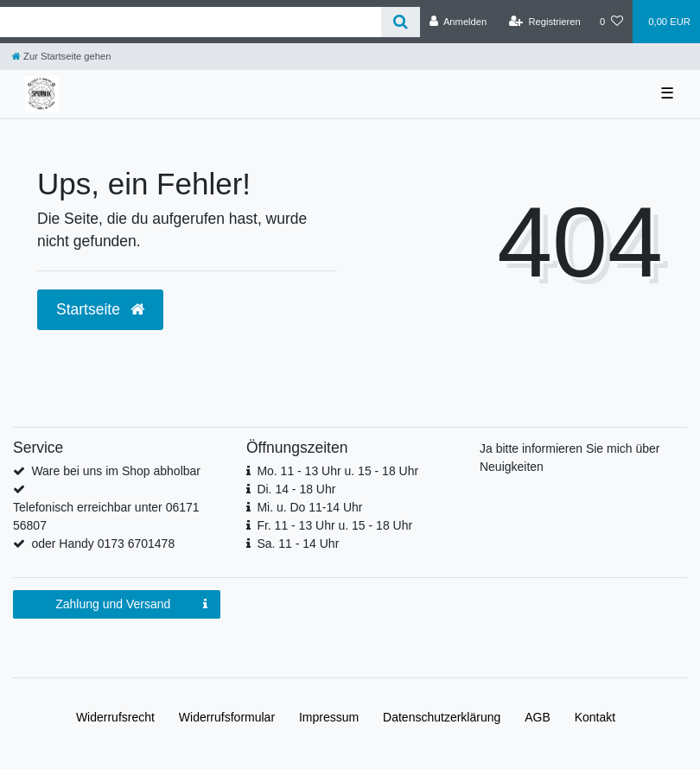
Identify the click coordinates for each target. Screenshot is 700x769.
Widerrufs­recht (115, 717)
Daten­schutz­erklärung (442, 717)
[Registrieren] (545, 22)
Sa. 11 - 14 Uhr (298, 543)
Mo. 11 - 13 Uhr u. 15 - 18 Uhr (337, 471)
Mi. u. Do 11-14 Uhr (309, 507)
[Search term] (191, 22)
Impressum (329, 717)
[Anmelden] (458, 22)
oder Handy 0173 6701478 (103, 543)
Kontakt (595, 717)
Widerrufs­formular (227, 717)
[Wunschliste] (611, 22)
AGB (538, 717)
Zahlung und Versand (131, 605)
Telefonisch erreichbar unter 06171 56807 (106, 516)
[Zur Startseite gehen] (61, 56)
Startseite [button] (100, 309)
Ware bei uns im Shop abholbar (116, 471)
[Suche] (401, 22)
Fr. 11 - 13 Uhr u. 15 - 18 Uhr (334, 525)
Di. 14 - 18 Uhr (296, 489)
